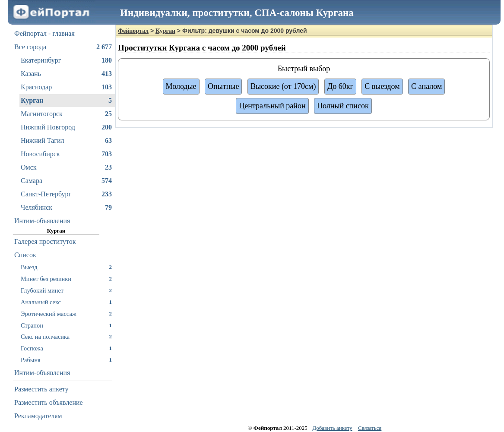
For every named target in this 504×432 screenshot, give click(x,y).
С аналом (426, 86)
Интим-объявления (42, 221)
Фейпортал (133, 31)
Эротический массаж (66, 314)
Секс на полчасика (66, 336)
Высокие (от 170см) (283, 86)
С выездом (382, 86)
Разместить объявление (49, 402)
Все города (63, 47)
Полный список (343, 106)
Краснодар (66, 87)
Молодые (181, 86)
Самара (66, 181)
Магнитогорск (66, 114)
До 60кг (340, 86)
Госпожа (66, 348)
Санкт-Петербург (66, 194)
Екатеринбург (66, 60)
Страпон (66, 325)
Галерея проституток (45, 241)
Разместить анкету (41, 389)
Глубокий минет (66, 290)
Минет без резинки (66, 279)
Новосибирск (66, 154)
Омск (66, 167)
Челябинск (66, 208)
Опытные (223, 86)
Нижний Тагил (66, 141)
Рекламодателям (38, 416)
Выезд (66, 267)
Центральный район (272, 106)
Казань (66, 74)
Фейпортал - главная (44, 33)
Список (25, 255)
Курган (66, 101)
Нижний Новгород (66, 127)
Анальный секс (66, 302)
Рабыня (66, 360)
